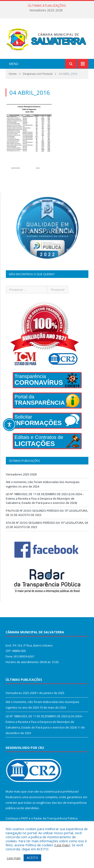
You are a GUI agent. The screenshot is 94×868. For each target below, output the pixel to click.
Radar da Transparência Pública (56, 818)
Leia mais (62, 845)
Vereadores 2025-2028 (46, 10)
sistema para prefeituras (61, 791)
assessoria (37, 797)
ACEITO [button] (32, 858)
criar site (33, 791)
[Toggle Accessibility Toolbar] (9, 425)
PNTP (25, 818)
